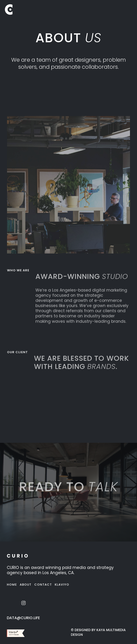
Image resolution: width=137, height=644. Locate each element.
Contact (43, 585)
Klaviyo (62, 585)
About (26, 585)
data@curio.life (23, 618)
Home (12, 585)
